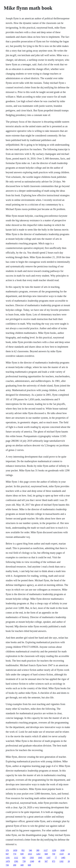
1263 (38, 854)
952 (23, 850)
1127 (46, 850)
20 (69, 861)
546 (30, 850)
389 (38, 850)
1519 (61, 854)
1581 (16, 861)
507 (46, 861)
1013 (30, 854)
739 (24, 861)
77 (56, 858)
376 (7, 850)
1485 (63, 858)
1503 (32, 858)
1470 (8, 861)
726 (7, 865)
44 (69, 854)
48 (39, 861)
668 (46, 854)
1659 (15, 850)
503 (24, 858)
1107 (48, 858)
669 (29, 865)
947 (7, 854)
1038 (62, 850)
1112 (16, 858)
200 (15, 865)
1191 (8, 858)
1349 (32, 861)
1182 (61, 861)
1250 (54, 850)
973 (54, 861)
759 (54, 854)
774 (15, 854)
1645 (40, 858)
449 (22, 865)
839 (22, 854)
